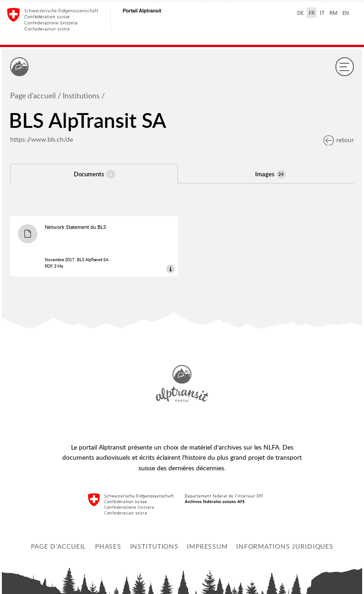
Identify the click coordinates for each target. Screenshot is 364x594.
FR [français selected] (312, 13)
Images (270, 174)
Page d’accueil (33, 96)
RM (333, 13)
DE (300, 13)
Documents (95, 174)
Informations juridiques (285, 546)
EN (346, 13)
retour (339, 140)
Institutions (81, 96)
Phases (108, 546)
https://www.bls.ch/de (42, 139)
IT (322, 13)
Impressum (207, 546)
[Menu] (345, 66)
